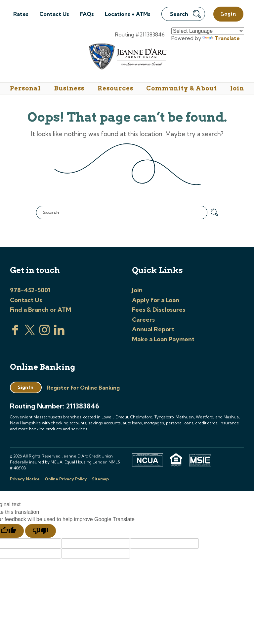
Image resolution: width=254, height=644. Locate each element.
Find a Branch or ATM (41, 310)
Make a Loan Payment (163, 339)
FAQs (87, 14)
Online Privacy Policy (66, 479)
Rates (21, 14)
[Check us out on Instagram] (45, 333)
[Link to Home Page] (127, 57)
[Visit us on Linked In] (59, 333)
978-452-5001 (30, 290)
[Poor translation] (41, 531)
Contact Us (54, 14)
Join (237, 88)
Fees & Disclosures (159, 310)
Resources (115, 88)
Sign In (26, 387)
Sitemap (100, 479)
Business (69, 88)
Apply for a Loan (156, 300)
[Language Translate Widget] (208, 31)
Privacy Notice (25, 479)
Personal (25, 88)
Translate (221, 38)
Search (185, 14)
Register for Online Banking (83, 388)
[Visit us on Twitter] (30, 333)
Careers (143, 320)
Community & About (182, 88)
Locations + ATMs (128, 14)
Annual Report (153, 329)
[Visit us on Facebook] (15, 333)
